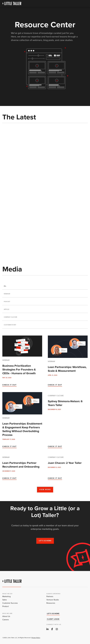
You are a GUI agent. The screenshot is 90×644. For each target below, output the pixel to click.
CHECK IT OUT (9, 385)
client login (53, 619)
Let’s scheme (45, 541)
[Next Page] (45, 487)
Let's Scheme (53, 614)
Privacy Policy (36, 638)
